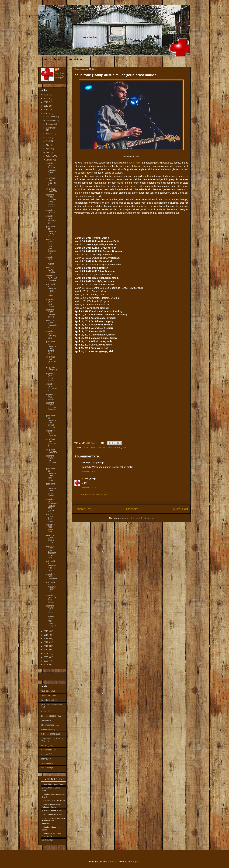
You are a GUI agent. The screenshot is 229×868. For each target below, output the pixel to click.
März (49, 152)
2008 (46, 657)
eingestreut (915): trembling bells (51, 335)
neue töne (45, 691)
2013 (46, 639)
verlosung (45, 745)
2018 (46, 106)
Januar (49, 160)
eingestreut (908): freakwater (51, 576)
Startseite (132, 509)
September (51, 128)
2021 (46, 95)
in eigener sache (48, 734)
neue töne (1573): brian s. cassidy (50, 539)
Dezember (51, 117)
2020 (46, 99)
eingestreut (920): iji (50, 211)
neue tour (102, 448)
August (49, 134)
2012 (46, 642)
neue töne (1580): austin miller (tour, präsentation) (51, 246)
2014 (46, 635)
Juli (48, 138)
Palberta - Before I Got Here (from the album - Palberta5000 (53, 821)
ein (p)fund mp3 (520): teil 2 (51, 360)
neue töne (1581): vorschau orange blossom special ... (51, 201)
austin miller (135, 163)
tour (125, 448)
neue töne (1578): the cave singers (50, 313)
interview (45, 759)
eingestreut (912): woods (50, 397)
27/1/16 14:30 (89, 472)
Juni (48, 141)
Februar (50, 156)
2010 (46, 650)
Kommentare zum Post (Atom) (138, 518)
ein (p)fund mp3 (48, 700)
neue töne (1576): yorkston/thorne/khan (51, 408)
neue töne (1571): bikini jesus (50, 609)
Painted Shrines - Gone (52, 811)
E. (83, 478)
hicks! (43, 720)
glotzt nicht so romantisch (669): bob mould (51, 290)
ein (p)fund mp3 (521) (51, 190)
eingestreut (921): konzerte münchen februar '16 (51, 169)
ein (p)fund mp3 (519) (51, 451)
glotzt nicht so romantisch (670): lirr (51, 231)
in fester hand (47, 750)
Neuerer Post (83, 509)
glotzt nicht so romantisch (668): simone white (51, 347)
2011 (46, 646)
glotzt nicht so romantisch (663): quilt (51, 587)
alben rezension (48, 725)
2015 (46, 631)
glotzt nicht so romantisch (52, 705)
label (57, 59)
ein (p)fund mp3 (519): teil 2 (51, 443)
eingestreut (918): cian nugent (50, 260)
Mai (48, 145)
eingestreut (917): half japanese (51, 278)
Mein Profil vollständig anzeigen (60, 76)
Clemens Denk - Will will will (54, 801)
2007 (46, 661)
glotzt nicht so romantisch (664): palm (51, 566)
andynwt (112, 862)
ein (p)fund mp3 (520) (51, 369)
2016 (46, 113)
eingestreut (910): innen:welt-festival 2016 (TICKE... (51, 505)
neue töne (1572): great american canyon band (51, 552)
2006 (46, 665)
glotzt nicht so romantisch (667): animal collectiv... (51, 422)
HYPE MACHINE (53, 779)
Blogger (135, 862)
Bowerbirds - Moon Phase (54, 784)
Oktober (50, 124)
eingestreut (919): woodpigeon (51, 219)
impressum (75, 59)
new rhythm (46, 768)
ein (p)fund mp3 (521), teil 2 (51, 182)
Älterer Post (180, 509)
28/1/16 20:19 (89, 487)
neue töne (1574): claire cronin (50, 518)
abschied (45, 754)
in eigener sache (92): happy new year (51, 621)
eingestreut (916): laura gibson (50, 303)
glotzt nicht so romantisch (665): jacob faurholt (51, 490)
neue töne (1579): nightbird (50, 270)
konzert (44, 711)
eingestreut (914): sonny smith (50, 377)
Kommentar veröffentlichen (93, 494)
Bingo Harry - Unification (53, 814)
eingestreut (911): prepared (51, 433)
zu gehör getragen (49, 716)
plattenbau (45, 763)
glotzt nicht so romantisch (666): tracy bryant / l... (51, 474)
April (48, 149)
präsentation (115, 448)
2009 (46, 653)
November (51, 120)
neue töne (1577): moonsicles (51, 324)
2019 (46, 102)
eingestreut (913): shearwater (51, 387)
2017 (46, 110)
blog (45, 59)
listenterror (45, 729)
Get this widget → (49, 840)
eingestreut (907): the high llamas (51, 599)
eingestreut (46, 696)
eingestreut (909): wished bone (50, 528)
